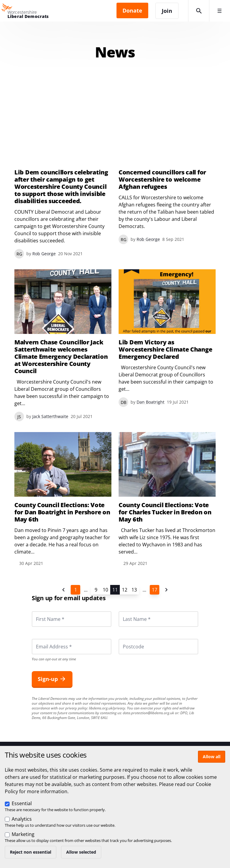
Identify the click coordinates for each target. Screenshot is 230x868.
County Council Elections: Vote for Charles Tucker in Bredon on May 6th (165, 512)
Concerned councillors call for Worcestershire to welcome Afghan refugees (162, 180)
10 (105, 590)
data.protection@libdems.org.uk (148, 713)
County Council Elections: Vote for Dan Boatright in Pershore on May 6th (62, 512)
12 (125, 590)
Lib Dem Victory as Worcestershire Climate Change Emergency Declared (165, 349)
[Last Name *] (158, 619)
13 (134, 590)
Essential (22, 803)
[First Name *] (72, 619)
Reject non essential (31, 852)
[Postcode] (158, 647)
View (167, 338)
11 (115, 590)
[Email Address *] (72, 647)
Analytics (22, 819)
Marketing (23, 834)
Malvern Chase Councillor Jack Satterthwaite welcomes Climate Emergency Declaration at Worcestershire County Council (61, 357)
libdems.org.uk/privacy (107, 708)
